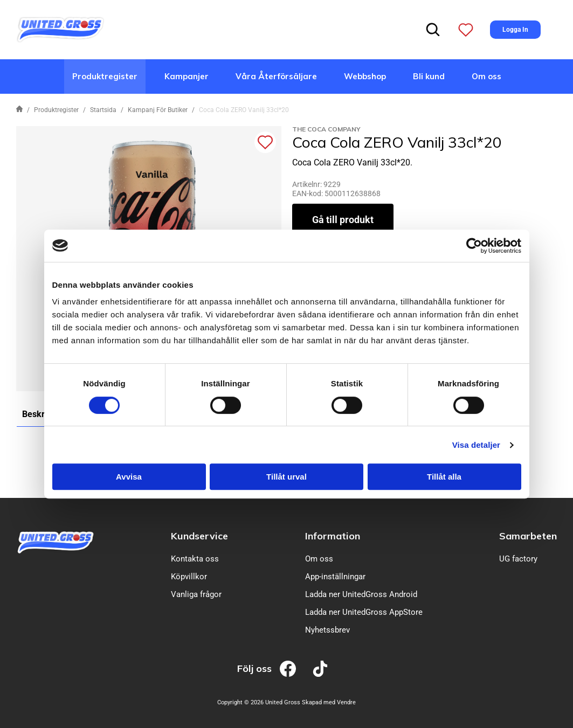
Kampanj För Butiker (158, 110)
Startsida (103, 110)
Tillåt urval (286, 477)
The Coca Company (326, 129)
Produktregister (105, 76)
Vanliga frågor (196, 594)
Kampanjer (187, 76)
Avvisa (129, 477)
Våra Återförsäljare (276, 76)
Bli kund (429, 76)
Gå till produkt (343, 220)
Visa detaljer (476, 445)
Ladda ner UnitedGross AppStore (364, 612)
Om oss (486, 76)
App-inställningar (335, 577)
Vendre (346, 702)
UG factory (518, 559)
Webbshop (365, 76)
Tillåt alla (444, 477)
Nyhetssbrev (327, 630)
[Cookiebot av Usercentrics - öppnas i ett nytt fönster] (474, 246)
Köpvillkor (189, 577)
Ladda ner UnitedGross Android (361, 594)
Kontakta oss (195, 559)
